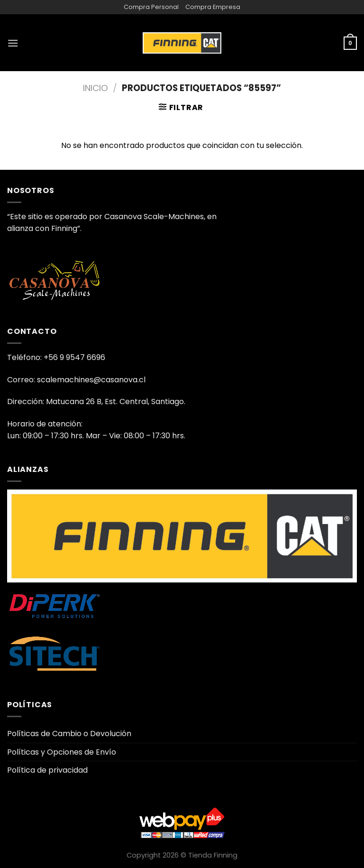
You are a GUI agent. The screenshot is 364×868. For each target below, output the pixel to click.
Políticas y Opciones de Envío (62, 752)
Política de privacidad (47, 770)
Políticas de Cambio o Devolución (69, 734)
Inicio (96, 88)
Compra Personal (151, 7)
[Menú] (13, 43)
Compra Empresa (213, 7)
